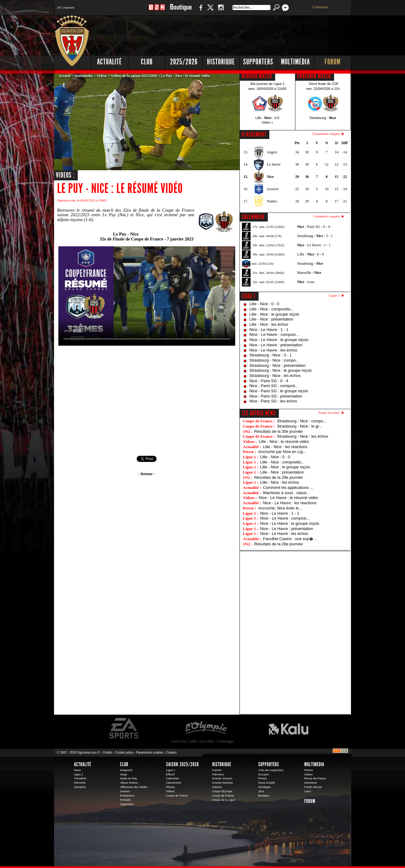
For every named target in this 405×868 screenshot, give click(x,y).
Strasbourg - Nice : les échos (275, 376)
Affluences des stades (134, 787)
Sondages (265, 787)
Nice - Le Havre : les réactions (290, 503)
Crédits (107, 753)
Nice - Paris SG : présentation (276, 396)
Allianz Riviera (129, 783)
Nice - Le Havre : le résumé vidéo (288, 498)
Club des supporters (271, 770)
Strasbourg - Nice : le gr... (300, 426)
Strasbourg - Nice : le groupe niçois (280, 370)
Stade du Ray (129, 778)
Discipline (80, 787)
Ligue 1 (249, 296)
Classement (174, 783)
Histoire (217, 770)
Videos (170, 791)
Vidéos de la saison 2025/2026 (134, 76)
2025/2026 (184, 62)
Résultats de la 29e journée (278, 477)
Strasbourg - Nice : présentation (278, 365)
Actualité (109, 62)
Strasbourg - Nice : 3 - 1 (271, 355)
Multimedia (295, 62)
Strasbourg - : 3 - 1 (315, 236)
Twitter (210, 11)
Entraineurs (127, 796)
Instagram (221, 11)
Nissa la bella (267, 783)
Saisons (217, 787)
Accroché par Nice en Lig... (282, 452)
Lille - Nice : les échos (269, 324)
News (78, 770)
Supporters (258, 62)
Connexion (320, 7)
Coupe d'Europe (222, 791)
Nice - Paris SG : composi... (274, 386)
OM (193, 741)
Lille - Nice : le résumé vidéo (284, 442)
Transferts (80, 778)
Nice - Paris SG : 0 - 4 (269, 381)
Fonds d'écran (313, 787)
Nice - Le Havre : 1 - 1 (269, 330)
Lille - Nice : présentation (271, 319)
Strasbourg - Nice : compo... (274, 360)
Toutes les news (329, 413)
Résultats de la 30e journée (278, 431)
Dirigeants (127, 770)
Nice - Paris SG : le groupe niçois (279, 391)
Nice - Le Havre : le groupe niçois (279, 340)
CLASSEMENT (254, 134)
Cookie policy (124, 753)
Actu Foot (179, 741)
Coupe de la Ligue (224, 800)
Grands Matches (223, 783)
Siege (124, 774)
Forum (333, 62)
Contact (171, 753)
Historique (221, 62)
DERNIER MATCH (257, 76)
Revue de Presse (315, 778)
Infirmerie (80, 783)
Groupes (264, 774)
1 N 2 (157, 11)
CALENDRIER (253, 217)
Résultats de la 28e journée (278, 544)
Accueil (64, 76)
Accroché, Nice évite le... (280, 508)
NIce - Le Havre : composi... (274, 334)
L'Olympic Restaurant (206, 728)
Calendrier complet (327, 216)
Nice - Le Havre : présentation (276, 345)
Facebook (200, 11)
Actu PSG (207, 741)
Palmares (218, 774)
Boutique (181, 11)
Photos (171, 787)
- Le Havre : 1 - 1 (314, 245)
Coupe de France (177, 796)
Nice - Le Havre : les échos (273, 350)
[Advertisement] (240, 34)
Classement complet (326, 134)
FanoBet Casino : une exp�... (290, 539)
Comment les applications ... (288, 488)
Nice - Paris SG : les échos (273, 401)
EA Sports (124, 728)
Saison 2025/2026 (183, 764)
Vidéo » (267, 122)
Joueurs (125, 791)
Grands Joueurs (222, 778)
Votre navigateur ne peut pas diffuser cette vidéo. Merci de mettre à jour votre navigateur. (147, 296)
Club (147, 62)
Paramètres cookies (150, 753)
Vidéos (102, 76)
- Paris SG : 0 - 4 (313, 227)
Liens (308, 791)
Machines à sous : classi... (286, 493)
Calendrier (173, 778)
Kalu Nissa (288, 728)
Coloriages (226, 741)
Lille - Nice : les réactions (285, 447)
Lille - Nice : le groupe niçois (274, 314)
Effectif (170, 774)
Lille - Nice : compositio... (272, 309)
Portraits (125, 800)
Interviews (311, 783)
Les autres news (259, 413)
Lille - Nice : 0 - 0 (264, 304)
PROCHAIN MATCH (314, 76)
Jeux (261, 791)
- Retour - (147, 474)
